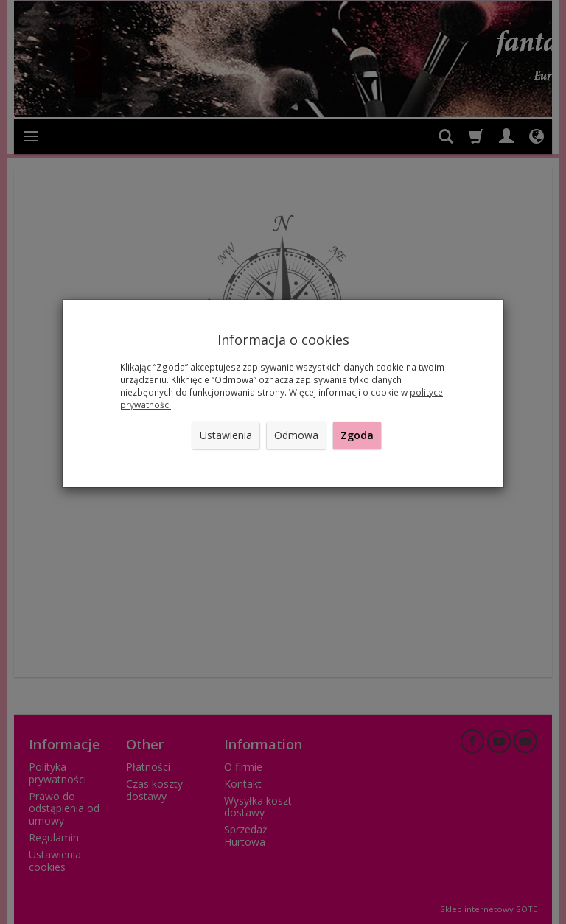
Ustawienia (226, 435)
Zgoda (357, 435)
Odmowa (296, 435)
